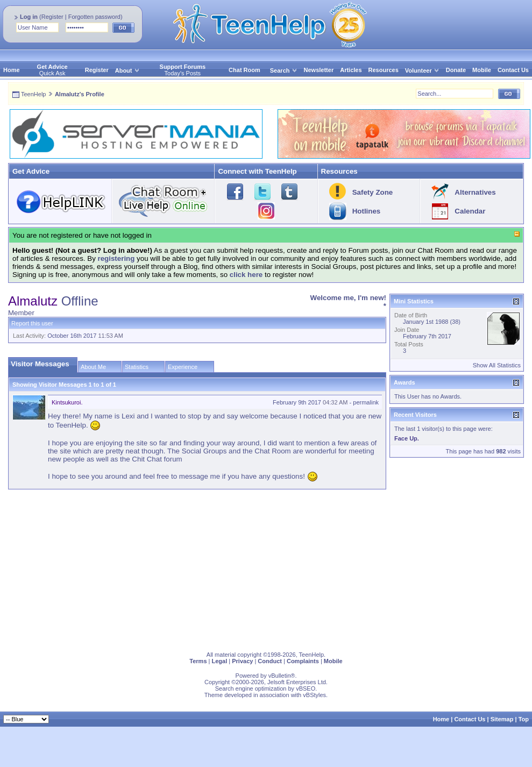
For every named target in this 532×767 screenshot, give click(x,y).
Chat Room (244, 70)
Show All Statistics (497, 365)
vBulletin (280, 676)
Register (52, 17)
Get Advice (52, 67)
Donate (456, 70)
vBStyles (314, 695)
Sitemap (502, 719)
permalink (366, 402)
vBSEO (306, 688)
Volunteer (418, 70)
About (124, 70)
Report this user (32, 323)
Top (524, 719)
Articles (351, 70)
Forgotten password (94, 17)
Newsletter (319, 70)
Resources (384, 70)
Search (284, 70)
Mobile (482, 70)
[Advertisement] (207, 568)
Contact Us (513, 70)
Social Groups (204, 451)
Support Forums (183, 67)
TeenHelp (33, 94)
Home (12, 70)
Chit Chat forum (157, 459)
